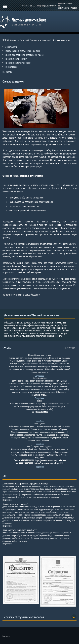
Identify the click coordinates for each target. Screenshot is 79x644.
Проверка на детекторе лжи (18, 63)
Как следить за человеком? (15, 504)
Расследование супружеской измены (22, 51)
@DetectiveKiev (50, 6)
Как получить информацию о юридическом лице (25, 483)
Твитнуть (6, 636)
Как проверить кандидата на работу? (20, 530)
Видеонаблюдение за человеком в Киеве (24, 55)
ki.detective (68, 4)
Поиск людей (11, 67)
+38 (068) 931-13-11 (27, 6)
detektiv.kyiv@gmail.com (68, 8)
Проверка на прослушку (16, 59)
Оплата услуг (11, 47)
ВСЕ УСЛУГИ (7, 72)
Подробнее (40, 375)
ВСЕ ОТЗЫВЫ (71, 348)
